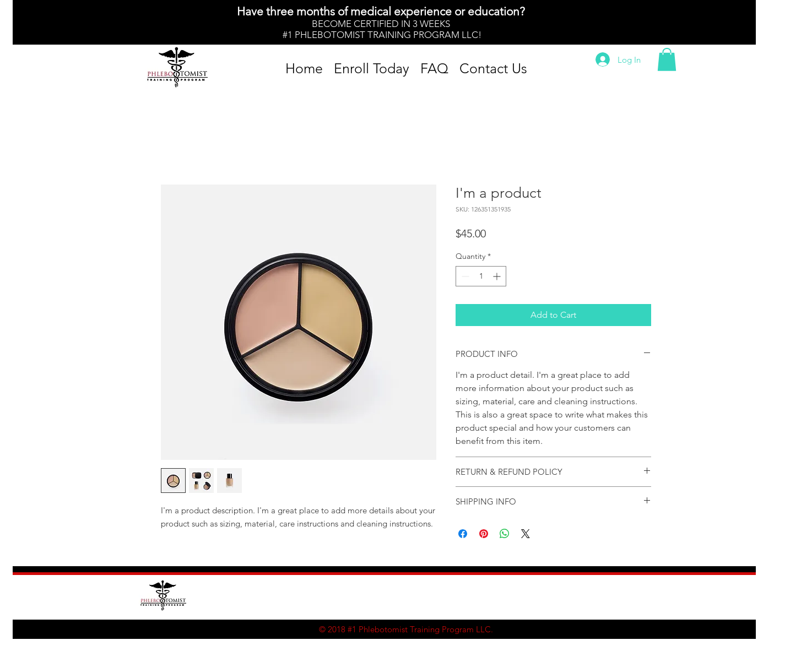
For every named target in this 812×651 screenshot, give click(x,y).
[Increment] (498, 276)
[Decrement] (464, 276)
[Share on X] (526, 534)
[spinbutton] (481, 276)
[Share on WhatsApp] (505, 534)
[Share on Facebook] (463, 534)
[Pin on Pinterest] (484, 534)
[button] (667, 59)
